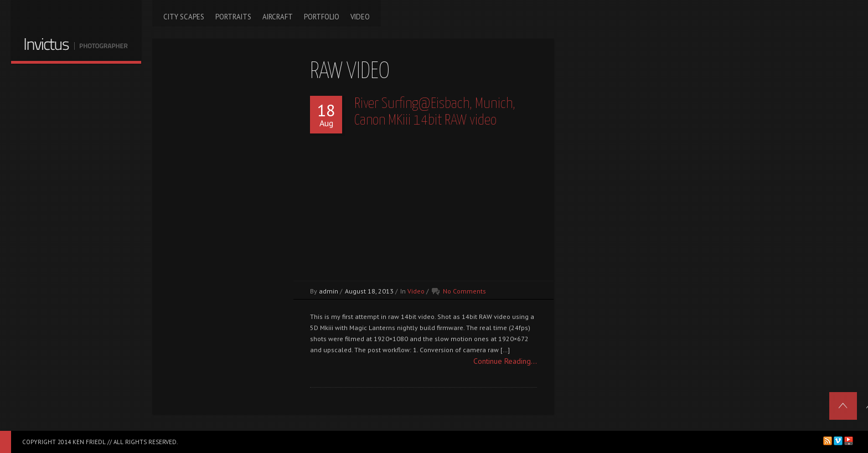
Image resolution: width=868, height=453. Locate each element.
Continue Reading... (505, 361)
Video (416, 291)
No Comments (464, 291)
